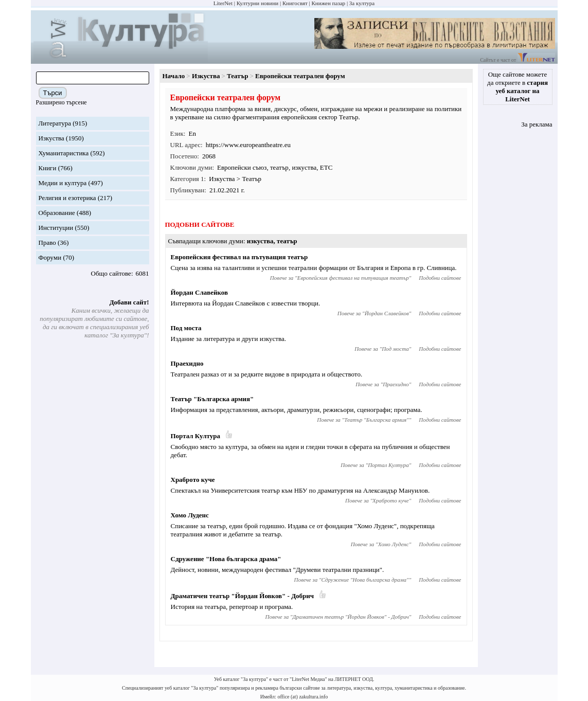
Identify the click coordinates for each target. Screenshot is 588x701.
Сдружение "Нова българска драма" (226, 559)
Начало (174, 76)
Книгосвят (295, 3)
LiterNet (223, 3)
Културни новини (257, 3)
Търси (53, 93)
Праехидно (187, 363)
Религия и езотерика (67, 198)
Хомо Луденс (190, 515)
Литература (55, 123)
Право (47, 242)
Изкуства (51, 138)
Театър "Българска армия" (212, 399)
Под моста (186, 328)
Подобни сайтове (440, 278)
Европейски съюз (242, 167)
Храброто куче (193, 480)
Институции (56, 228)
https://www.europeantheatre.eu (248, 145)
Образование (57, 213)
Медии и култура (63, 183)
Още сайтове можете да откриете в (518, 87)
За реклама (537, 124)
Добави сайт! (129, 302)
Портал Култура (195, 436)
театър (279, 167)
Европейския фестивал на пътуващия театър (239, 257)
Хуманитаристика (64, 153)
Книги (48, 168)
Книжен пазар (329, 3)
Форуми (50, 257)
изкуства (304, 167)
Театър (237, 76)
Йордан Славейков (199, 292)
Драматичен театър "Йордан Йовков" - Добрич (243, 596)
